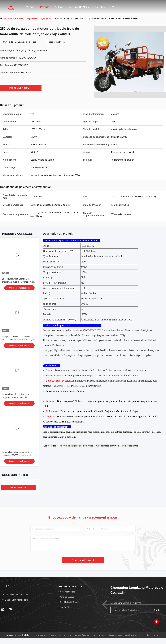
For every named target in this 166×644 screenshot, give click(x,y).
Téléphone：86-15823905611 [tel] (16, 595)
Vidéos (59, 7)
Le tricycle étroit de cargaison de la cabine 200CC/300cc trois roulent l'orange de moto (17, 455)
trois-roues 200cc (130, 446)
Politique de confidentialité (18, 635)
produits (20, 18)
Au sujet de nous (79, 7)
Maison (30, 7)
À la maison (9, 18)
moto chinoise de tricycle (107, 446)
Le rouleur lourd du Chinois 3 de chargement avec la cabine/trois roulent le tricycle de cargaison (19, 282)
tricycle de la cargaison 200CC (40, 18)
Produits (45, 7)
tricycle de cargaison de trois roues (77, 446)
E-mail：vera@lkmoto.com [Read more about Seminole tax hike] (15, 600)
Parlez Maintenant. (21, 88)
